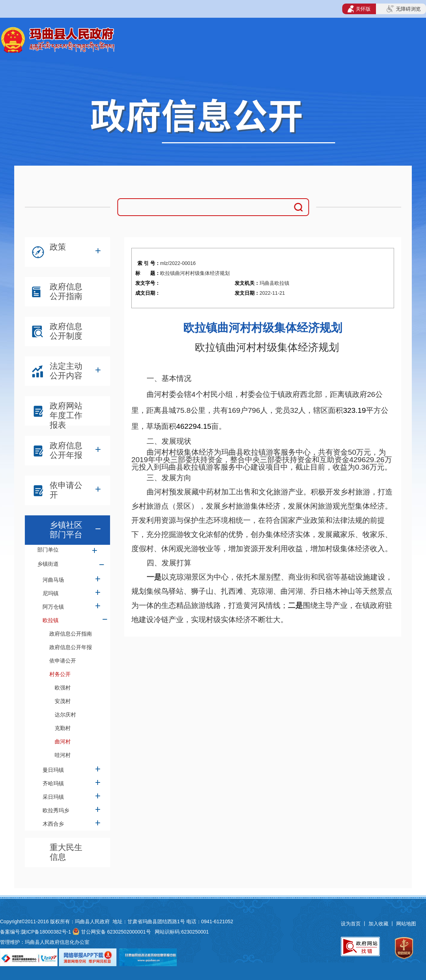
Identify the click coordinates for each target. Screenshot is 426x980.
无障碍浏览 (404, 9)
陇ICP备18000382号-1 (46, 932)
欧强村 (63, 688)
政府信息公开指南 (66, 291)
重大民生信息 (66, 852)
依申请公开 (66, 490)
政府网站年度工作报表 (66, 413)
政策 (58, 247)
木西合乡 (53, 824)
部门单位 (48, 550)
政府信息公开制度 (66, 331)
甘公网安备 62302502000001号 (116, 932)
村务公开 (60, 674)
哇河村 (63, 755)
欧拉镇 (51, 620)
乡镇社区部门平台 (66, 530)
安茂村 (63, 701)
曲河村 (63, 741)
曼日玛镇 (53, 770)
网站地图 (406, 924)
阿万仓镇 (53, 607)
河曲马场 (53, 580)
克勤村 (63, 728)
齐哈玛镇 (53, 783)
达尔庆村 (65, 715)
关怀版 (359, 9)
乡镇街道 (48, 564)
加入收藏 (379, 924)
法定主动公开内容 (66, 371)
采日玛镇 (53, 797)
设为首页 (351, 924)
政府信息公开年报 (66, 450)
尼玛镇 (51, 593)
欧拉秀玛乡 (56, 810)
